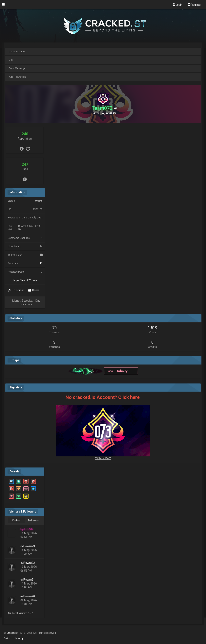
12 (41, 263)
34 (41, 246)
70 (54, 328)
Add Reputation (17, 77)
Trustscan (16, 290)
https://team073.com (25, 280)
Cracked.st (13, 633)
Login (178, 5)
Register (195, 5)
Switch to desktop (14, 638)
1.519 (153, 328)
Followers (33, 520)
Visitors (16, 520)
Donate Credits (17, 52)
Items (34, 290)
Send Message (17, 68)
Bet (11, 60)
